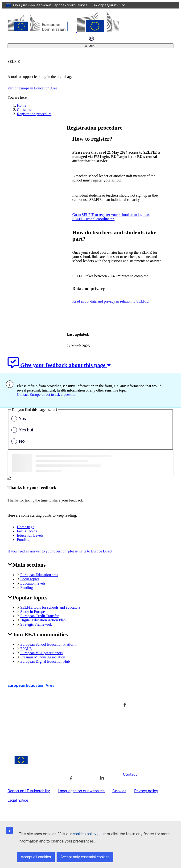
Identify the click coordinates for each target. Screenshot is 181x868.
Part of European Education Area (32, 88)
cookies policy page (89, 834)
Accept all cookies (36, 857)
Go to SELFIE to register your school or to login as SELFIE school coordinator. (111, 217)
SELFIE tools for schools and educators (50, 607)
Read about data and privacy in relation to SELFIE (111, 301)
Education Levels (30, 535)
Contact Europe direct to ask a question (47, 394)
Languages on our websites (81, 791)
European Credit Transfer (39, 616)
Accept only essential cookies (85, 857)
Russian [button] (91, 38)
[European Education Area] (63, 31)
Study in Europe (33, 612)
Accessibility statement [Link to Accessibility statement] (27, 727)
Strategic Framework (36, 624)
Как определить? (108, 5)
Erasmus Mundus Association (43, 657)
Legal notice (18, 800)
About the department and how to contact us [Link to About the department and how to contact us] (87, 698)
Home (22, 105)
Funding (23, 540)
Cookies (119, 791)
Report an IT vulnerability (29, 791)
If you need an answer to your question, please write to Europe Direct (60, 551)
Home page (26, 527)
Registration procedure (34, 114)
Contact (130, 774)
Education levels (33, 583)
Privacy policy (146, 791)
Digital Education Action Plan (43, 620)
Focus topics (30, 579)
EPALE (26, 649)
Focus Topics (27, 531)
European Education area (39, 575)
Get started (25, 110)
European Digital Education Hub (45, 661)
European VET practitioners (41, 653)
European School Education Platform (48, 644)
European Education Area (31, 685)
